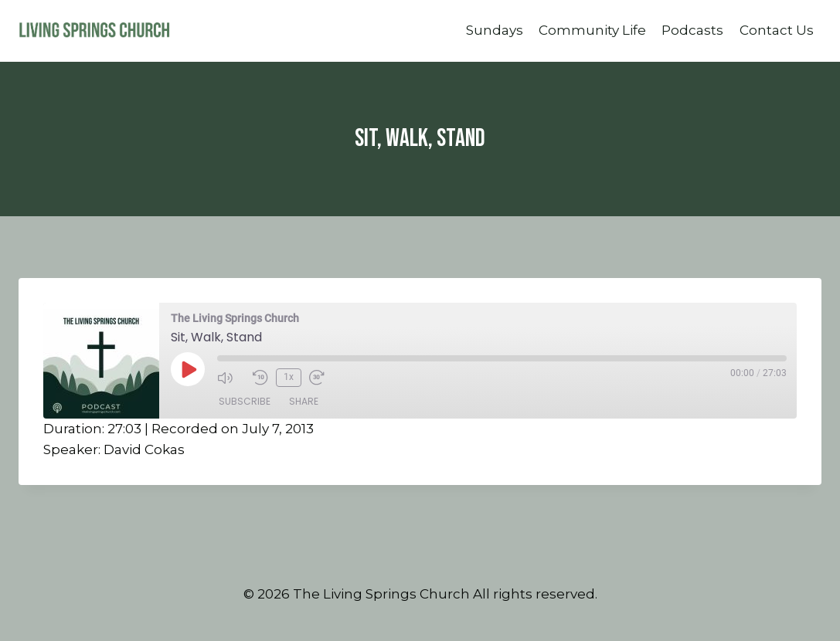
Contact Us (777, 30)
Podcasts (692, 30)
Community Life (592, 30)
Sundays (495, 30)
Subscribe (245, 401)
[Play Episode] (188, 369)
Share (304, 401)
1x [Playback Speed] (289, 377)
